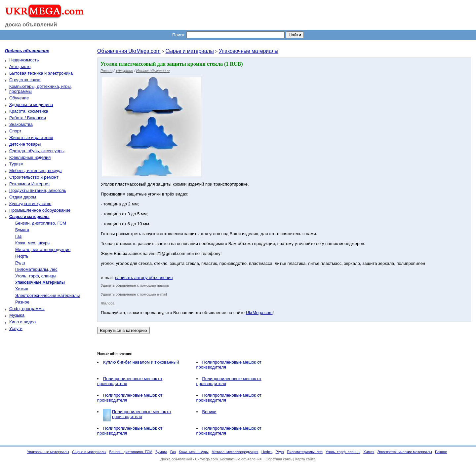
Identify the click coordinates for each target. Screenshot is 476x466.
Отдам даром (23, 197)
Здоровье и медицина (31, 105)
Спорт (15, 131)
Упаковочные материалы (249, 51)
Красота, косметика (29, 111)
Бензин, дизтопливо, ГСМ (41, 223)
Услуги (16, 328)
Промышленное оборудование (40, 210)
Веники (209, 412)
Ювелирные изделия (30, 157)
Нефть (22, 256)
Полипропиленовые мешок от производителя (142, 414)
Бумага (22, 230)
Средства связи (25, 80)
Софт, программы (27, 309)
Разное (22, 302)
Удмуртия (124, 71)
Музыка (17, 315)
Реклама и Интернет (30, 184)
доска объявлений (31, 25)
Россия (106, 71)
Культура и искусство (30, 204)
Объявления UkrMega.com (129, 51)
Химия (22, 289)
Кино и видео (22, 322)
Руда (20, 263)
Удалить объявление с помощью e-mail (134, 294)
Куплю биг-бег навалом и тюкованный (141, 362)
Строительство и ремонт (34, 177)
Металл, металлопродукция (43, 250)
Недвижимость (24, 60)
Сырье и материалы (189, 51)
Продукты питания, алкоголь (38, 190)
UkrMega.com (259, 313)
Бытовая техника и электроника (41, 73)
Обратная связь (279, 459)
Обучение (19, 98)
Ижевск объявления (153, 71)
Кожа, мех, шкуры (33, 243)
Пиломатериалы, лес (36, 269)
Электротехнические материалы (47, 295)
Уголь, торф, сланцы (36, 276)
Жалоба (108, 303)
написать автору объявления (144, 278)
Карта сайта (305, 459)
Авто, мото (20, 67)
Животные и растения (31, 138)
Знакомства (21, 124)
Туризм (16, 164)
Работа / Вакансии (28, 118)
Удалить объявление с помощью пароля (135, 285)
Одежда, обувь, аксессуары (37, 151)
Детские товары (25, 144)
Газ (18, 236)
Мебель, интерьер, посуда (36, 171)
